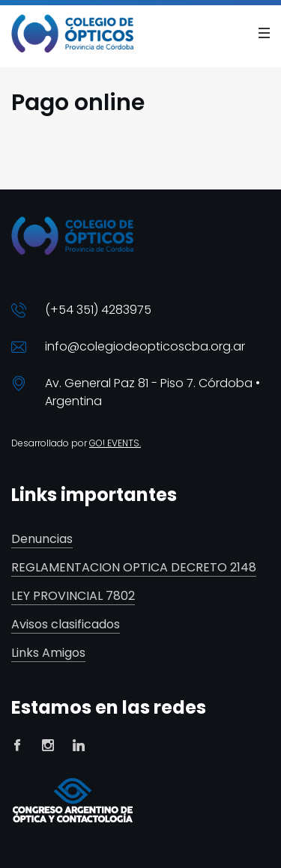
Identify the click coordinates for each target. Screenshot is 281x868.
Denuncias (42, 540)
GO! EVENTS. (115, 443)
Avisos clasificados (66, 625)
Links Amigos (48, 653)
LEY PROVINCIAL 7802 (73, 597)
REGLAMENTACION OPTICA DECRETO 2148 (134, 568)
